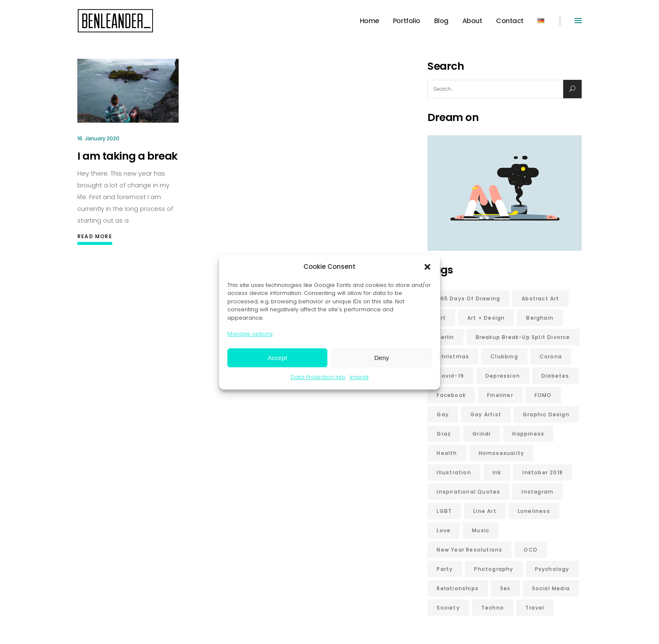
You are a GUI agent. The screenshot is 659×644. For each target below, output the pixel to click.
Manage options (250, 334)
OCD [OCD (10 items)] (531, 550)
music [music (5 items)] (481, 530)
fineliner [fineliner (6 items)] (500, 395)
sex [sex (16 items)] (505, 588)
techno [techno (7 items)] (493, 608)
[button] (427, 267)
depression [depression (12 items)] (503, 376)
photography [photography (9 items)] (494, 569)
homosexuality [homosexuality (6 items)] (502, 453)
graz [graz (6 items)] (444, 434)
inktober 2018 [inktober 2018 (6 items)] (543, 472)
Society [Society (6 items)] (448, 608)
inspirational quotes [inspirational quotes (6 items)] (468, 492)
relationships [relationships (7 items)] (458, 588)
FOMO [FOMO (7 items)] (543, 395)
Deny (381, 358)
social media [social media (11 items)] (551, 588)
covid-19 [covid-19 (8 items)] (450, 376)
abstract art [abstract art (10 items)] (540, 298)
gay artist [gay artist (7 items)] (486, 414)
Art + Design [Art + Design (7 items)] (486, 318)
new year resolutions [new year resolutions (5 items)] (469, 550)
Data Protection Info (318, 377)
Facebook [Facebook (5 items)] (451, 395)
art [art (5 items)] (441, 318)
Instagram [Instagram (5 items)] (538, 492)
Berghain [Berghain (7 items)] (540, 318)
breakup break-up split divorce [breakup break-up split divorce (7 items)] (523, 337)
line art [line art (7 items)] (485, 511)
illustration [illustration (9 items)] (454, 472)
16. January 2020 (98, 138)
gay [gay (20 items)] (443, 414)
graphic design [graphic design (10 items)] (546, 414)
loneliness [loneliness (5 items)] (534, 511)
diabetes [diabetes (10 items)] (555, 376)
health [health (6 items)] (447, 453)
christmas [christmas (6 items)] (453, 356)
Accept (277, 358)
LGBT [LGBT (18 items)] (444, 511)
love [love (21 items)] (444, 530)
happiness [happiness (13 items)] (528, 434)
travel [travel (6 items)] (535, 608)
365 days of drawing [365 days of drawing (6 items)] (468, 298)
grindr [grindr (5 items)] (482, 434)
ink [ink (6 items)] (497, 472)
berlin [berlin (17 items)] (445, 337)
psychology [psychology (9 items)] (552, 569)
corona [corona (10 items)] (551, 356)
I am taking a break (128, 156)
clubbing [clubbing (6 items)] (504, 356)
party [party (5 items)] (445, 569)
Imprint (359, 377)
